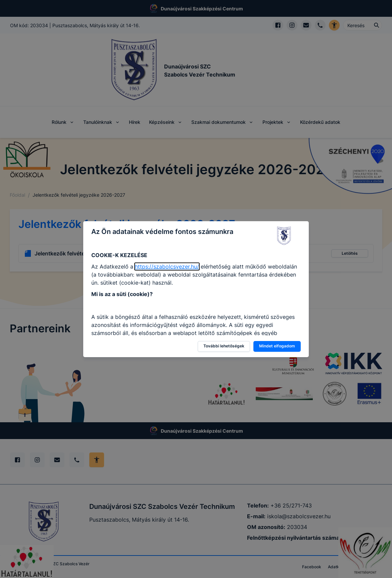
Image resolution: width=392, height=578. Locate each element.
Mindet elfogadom (277, 346)
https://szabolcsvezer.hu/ (167, 267)
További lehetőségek (224, 346)
